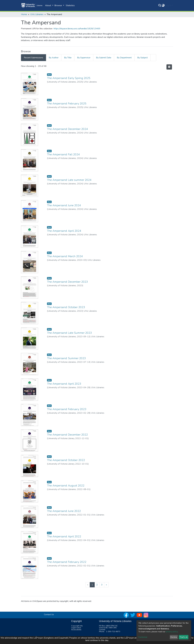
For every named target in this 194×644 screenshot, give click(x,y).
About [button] (48, 5)
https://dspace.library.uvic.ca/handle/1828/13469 (77, 29)
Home (24, 14)
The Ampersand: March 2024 (65, 256)
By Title (68, 58)
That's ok (184, 637)
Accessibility (76, 630)
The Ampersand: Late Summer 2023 (69, 333)
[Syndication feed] (169, 67)
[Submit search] (160, 5)
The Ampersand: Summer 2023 (66, 358)
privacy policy (172, 632)
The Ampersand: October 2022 (66, 460)
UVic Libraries (37, 14)
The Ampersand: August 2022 (66, 486)
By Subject (142, 58)
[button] (163, 5)
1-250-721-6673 (113, 632)
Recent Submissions (33, 58)
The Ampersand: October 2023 (66, 307)
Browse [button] (58, 5)
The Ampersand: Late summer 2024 (69, 180)
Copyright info (77, 626)
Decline (174, 637)
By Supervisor (84, 58)
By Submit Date (104, 58)
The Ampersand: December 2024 (67, 129)
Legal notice (76, 628)
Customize (143, 637)
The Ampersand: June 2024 (64, 205)
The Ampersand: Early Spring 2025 (69, 78)
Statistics (70, 5)
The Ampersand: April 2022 (64, 536)
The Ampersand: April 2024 (64, 231)
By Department (124, 58)
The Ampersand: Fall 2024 (63, 154)
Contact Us (49, 614)
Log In (168, 5)
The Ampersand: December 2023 (67, 282)
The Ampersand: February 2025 (67, 104)
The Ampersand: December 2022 (67, 435)
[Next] (106, 585)
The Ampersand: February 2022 (67, 562)
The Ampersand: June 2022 (64, 511)
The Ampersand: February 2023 (67, 409)
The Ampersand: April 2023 (64, 384)
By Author (54, 58)
